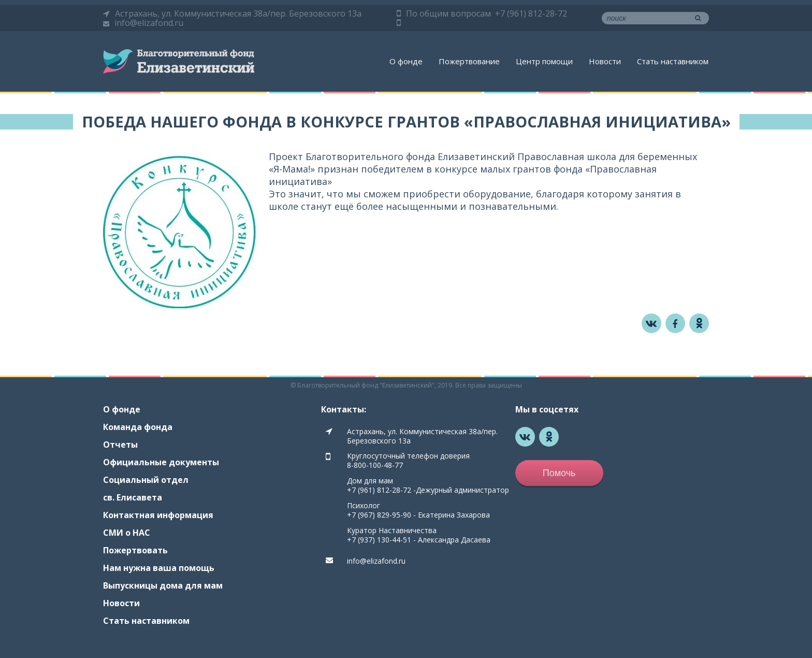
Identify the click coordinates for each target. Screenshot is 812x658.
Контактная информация (158, 515)
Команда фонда (138, 427)
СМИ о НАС (127, 533)
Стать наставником (673, 61)
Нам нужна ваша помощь (159, 568)
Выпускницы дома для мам (163, 585)
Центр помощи (544, 61)
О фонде (406, 61)
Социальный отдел (146, 480)
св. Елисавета (133, 497)
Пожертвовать (135, 550)
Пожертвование (469, 61)
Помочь (559, 473)
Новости (605, 61)
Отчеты (120, 445)
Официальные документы (161, 462)
